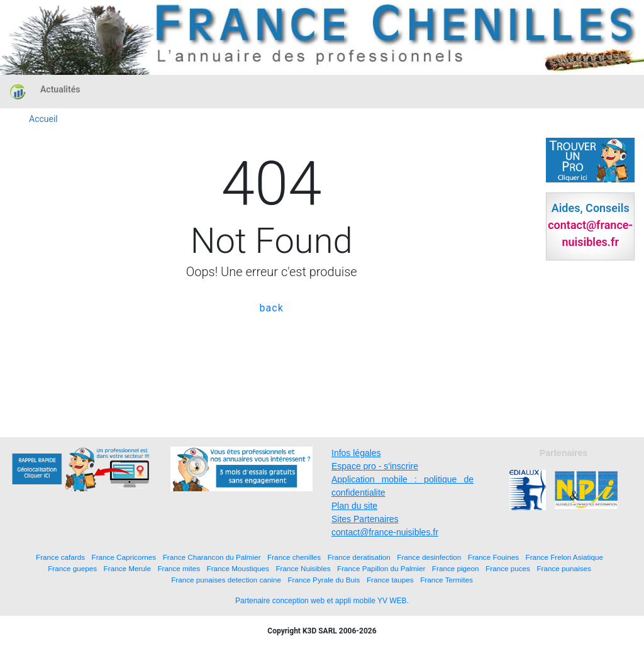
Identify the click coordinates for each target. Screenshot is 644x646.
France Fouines (493, 557)
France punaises (563, 568)
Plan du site (354, 506)
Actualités (60, 89)
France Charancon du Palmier (212, 557)
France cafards (60, 557)
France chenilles (294, 557)
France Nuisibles (303, 568)
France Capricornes (124, 557)
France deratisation (359, 557)
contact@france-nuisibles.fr (385, 532)
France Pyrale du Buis (324, 580)
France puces (508, 568)
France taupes (390, 580)
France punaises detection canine (226, 580)
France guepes (72, 568)
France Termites (447, 580)
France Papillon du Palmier (381, 568)
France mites (179, 568)
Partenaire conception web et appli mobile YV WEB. (322, 601)
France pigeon (456, 568)
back (272, 308)
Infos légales (356, 453)
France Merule (127, 568)
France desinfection (429, 557)
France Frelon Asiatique (564, 557)
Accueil (43, 119)
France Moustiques (238, 568)
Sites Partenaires (365, 519)
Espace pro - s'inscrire (375, 466)
